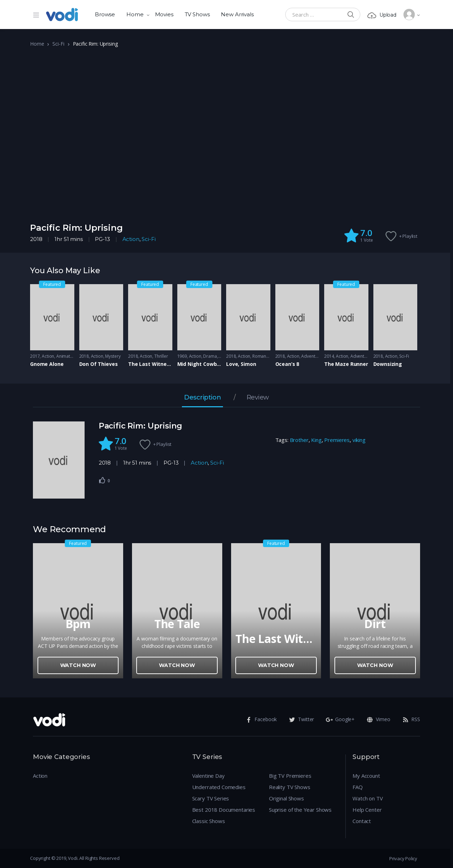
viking (359, 440)
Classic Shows (209, 821)
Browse (105, 14)
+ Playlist (408, 236)
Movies (164, 14)
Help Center (367, 810)
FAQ (358, 787)
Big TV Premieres (290, 776)
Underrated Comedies (219, 787)
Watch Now (78, 665)
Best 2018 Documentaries (224, 810)
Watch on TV (368, 798)
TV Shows (197, 14)
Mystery (113, 356)
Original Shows (286, 798)
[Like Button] (102, 480)
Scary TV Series (211, 798)
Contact (362, 821)
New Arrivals (237, 14)
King (316, 440)
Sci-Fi (58, 44)
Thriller (161, 356)
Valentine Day (208, 776)
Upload (382, 15)
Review (258, 398)
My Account (366, 776)
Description (202, 398)
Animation (66, 356)
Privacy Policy (403, 858)
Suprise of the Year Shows (300, 810)
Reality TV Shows (290, 787)
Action (131, 239)
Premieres (337, 440)
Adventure (311, 356)
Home (135, 14)
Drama (210, 356)
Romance (262, 356)
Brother (299, 440)
